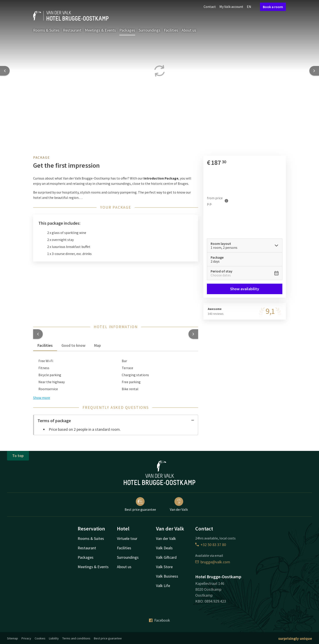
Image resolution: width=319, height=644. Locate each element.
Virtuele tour (127, 538)
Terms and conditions (76, 638)
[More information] (226, 201)
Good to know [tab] (73, 345)
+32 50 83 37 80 (211, 545)
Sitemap (13, 638)
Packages (127, 30)
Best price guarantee (140, 504)
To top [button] (18, 456)
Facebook (159, 620)
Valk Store (164, 567)
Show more (42, 398)
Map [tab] (98, 345)
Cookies (40, 638)
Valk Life (163, 586)
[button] (38, 334)
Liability (54, 638)
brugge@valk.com (213, 562)
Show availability (245, 289)
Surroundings (150, 30)
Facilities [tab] (45, 345)
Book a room (273, 7)
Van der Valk (179, 504)
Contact (210, 7)
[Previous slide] (5, 71)
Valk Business (167, 576)
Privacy (26, 638)
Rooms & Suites (46, 30)
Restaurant (72, 30)
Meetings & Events (100, 30)
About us (189, 30)
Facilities (171, 30)
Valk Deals (164, 548)
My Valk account (231, 7)
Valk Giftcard (166, 557)
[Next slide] (314, 71)
